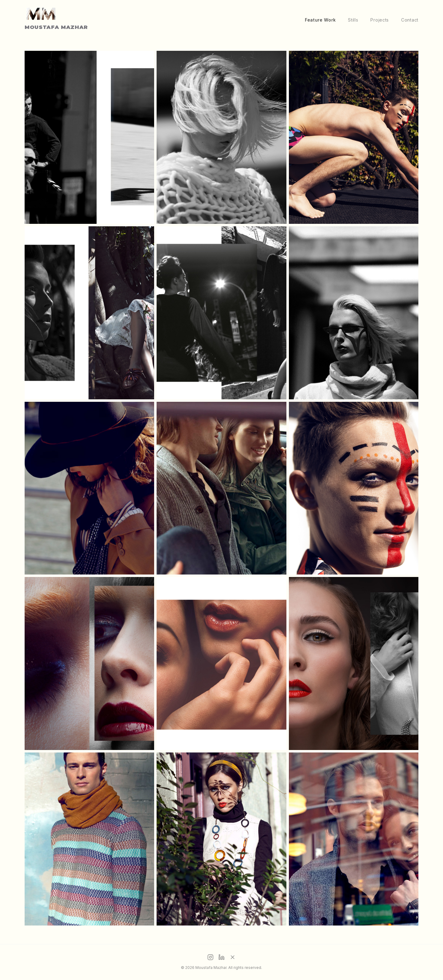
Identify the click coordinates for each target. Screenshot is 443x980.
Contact (410, 20)
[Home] (54, 20)
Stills (353, 20)
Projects (380, 20)
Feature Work (320, 20)
